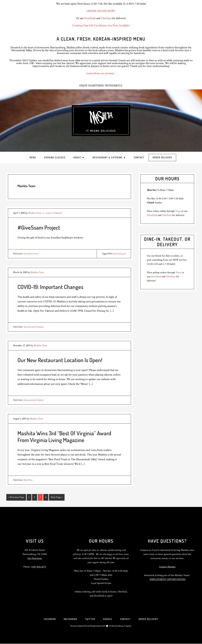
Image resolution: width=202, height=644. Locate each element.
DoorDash (90, 18)
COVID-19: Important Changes (50, 287)
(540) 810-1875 (39, 567)
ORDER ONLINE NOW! (101, 11)
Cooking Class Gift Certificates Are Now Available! (101, 25)
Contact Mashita (167, 567)
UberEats (106, 18)
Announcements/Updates (33, 327)
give (124, 254)
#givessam (117, 254)
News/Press (28, 480)
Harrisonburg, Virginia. (122, 626)
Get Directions (35, 558)
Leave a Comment (54, 213)
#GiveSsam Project (39, 227)
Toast (178, 211)
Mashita (101, 118)
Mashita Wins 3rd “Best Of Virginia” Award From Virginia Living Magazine (64, 436)
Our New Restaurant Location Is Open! (60, 360)
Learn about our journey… (101, 73)
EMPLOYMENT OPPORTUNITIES (168, 579)
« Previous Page (16, 498)
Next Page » (57, 498)
